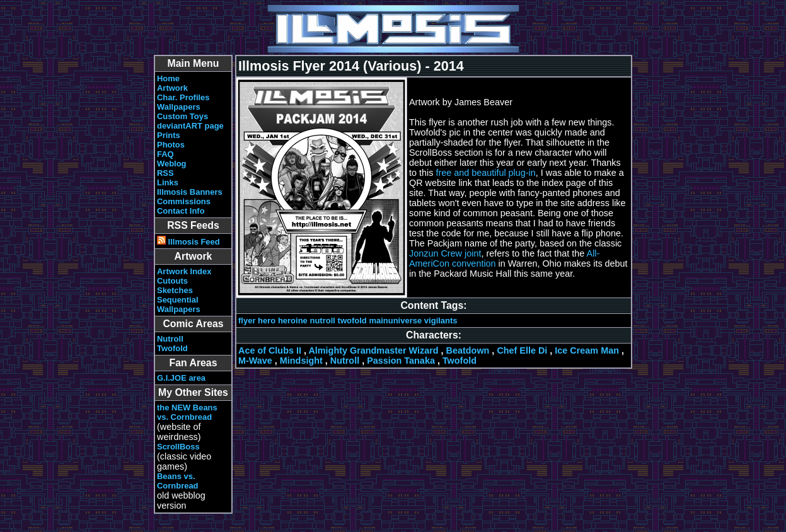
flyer (247, 321)
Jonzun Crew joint (445, 253)
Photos (171, 145)
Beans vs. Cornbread (178, 481)
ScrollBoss (178, 447)
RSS (165, 173)
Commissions (184, 201)
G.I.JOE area (181, 378)
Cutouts (172, 281)
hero (267, 321)
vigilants (441, 321)
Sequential (178, 300)
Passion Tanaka (401, 361)
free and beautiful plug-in (485, 173)
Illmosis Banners (190, 192)
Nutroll (170, 339)
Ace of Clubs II (270, 350)
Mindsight (301, 361)
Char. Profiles (183, 97)
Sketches (175, 290)
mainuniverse (395, 321)
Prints (169, 135)
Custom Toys (182, 116)
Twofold (172, 348)
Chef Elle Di (522, 350)
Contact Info (181, 211)
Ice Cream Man (587, 350)
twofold (352, 321)
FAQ (165, 154)
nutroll (322, 321)
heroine (293, 321)
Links (168, 182)
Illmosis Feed (188, 242)
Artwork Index (184, 271)
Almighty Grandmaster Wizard (373, 350)
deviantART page (190, 126)
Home (168, 78)
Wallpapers (179, 107)
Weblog (172, 164)
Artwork (172, 88)
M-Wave (255, 361)
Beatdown (468, 350)
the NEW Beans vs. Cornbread (187, 412)
